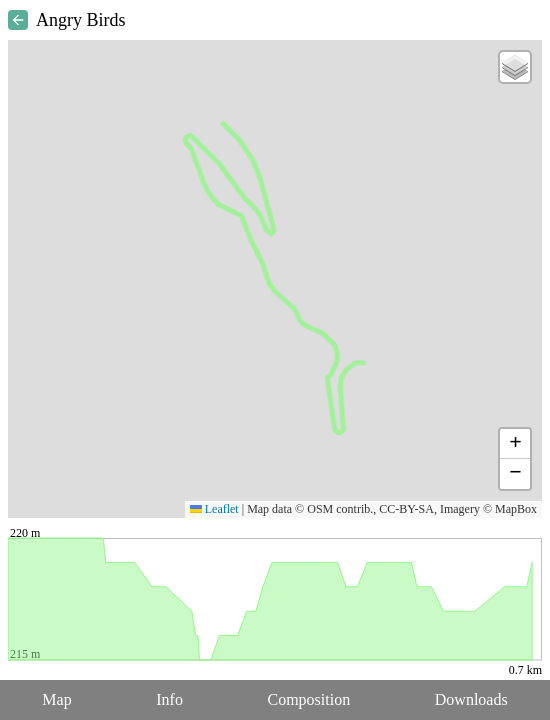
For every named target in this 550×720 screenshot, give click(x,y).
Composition (309, 699)
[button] (515, 67)
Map (56, 699)
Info (169, 699)
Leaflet (214, 509)
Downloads (471, 699)
